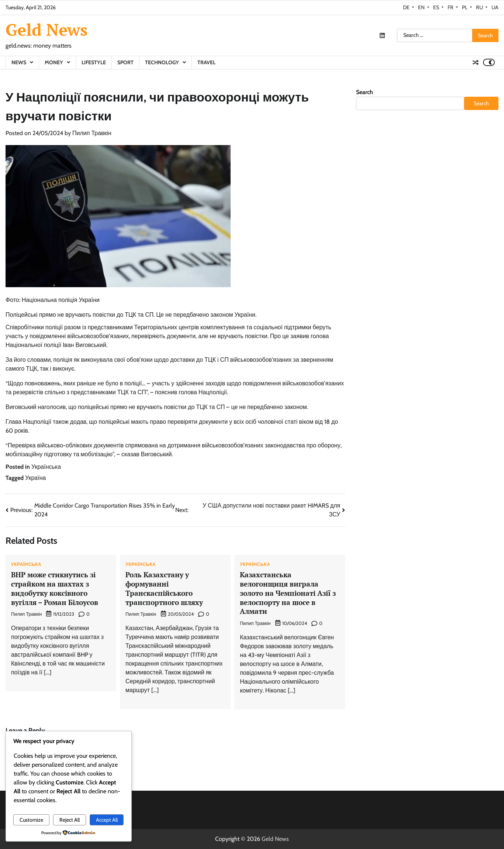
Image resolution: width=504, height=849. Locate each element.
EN (421, 7)
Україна (35, 478)
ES (436, 7)
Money (54, 62)
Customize (31, 820)
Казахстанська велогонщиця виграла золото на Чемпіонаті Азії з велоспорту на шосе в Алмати (288, 593)
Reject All (70, 820)
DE (406, 7)
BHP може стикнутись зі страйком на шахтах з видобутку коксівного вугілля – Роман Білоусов (55, 588)
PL (465, 7)
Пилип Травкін (92, 133)
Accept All (107, 820)
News (19, 62)
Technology (162, 62)
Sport (125, 62)
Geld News (46, 30)
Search (365, 92)
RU (479, 7)
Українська (46, 467)
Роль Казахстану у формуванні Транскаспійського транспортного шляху (164, 588)
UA (495, 7)
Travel (206, 62)
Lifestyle (94, 62)
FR (451, 7)
